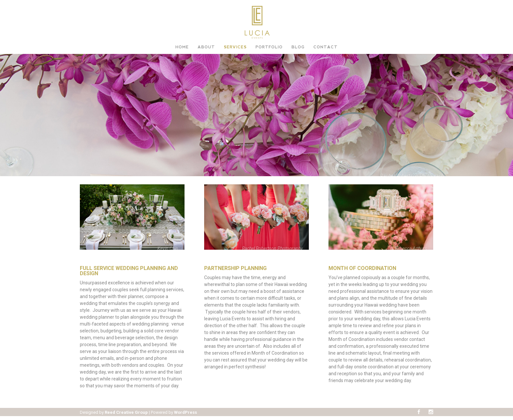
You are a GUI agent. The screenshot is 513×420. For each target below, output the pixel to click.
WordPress (186, 412)
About (206, 47)
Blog (298, 47)
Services (235, 47)
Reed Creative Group (126, 412)
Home (182, 47)
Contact (326, 47)
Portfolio (269, 47)
